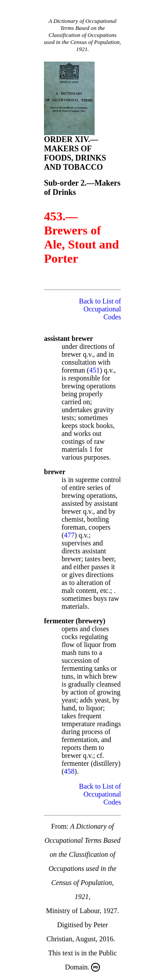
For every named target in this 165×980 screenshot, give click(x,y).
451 (95, 370)
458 (69, 771)
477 (69, 535)
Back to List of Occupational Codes (100, 309)
